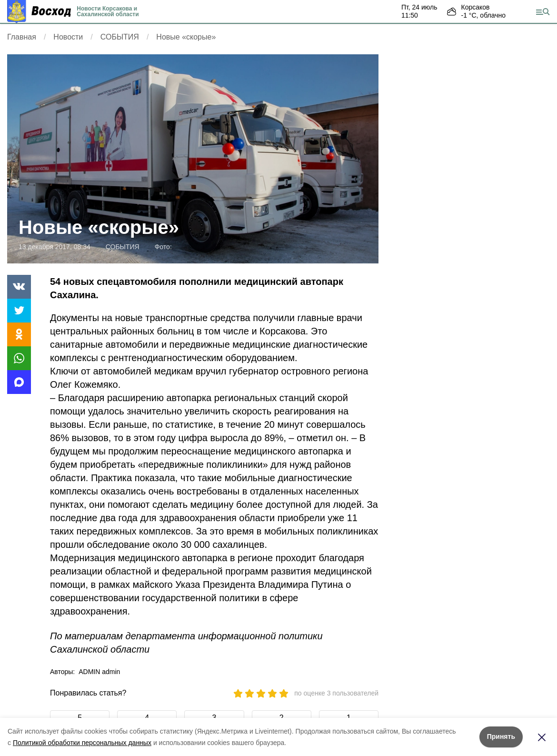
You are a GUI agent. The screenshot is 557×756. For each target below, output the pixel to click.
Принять (501, 736)
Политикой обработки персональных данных (82, 743)
